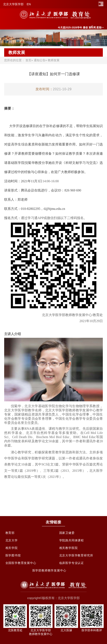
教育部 (10, 533)
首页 (28, 60)
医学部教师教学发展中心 (49, 570)
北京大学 (12, 540)
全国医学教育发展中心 (21, 563)
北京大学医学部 (13, 4)
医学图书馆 (13, 555)
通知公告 (40, 60)
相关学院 (12, 548)
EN (29, 4)
